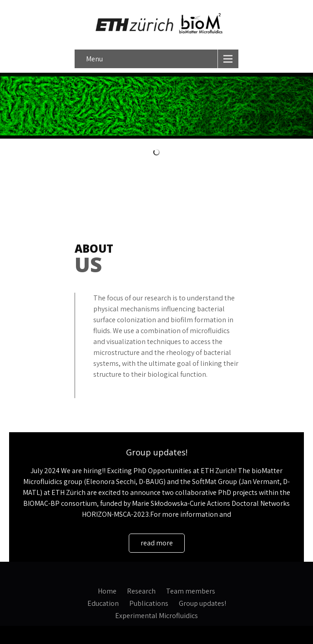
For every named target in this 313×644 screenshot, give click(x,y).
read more (157, 543)
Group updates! (157, 452)
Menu (94, 59)
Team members (191, 590)
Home (107, 590)
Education (103, 602)
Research (141, 590)
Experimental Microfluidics (156, 614)
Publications (149, 602)
